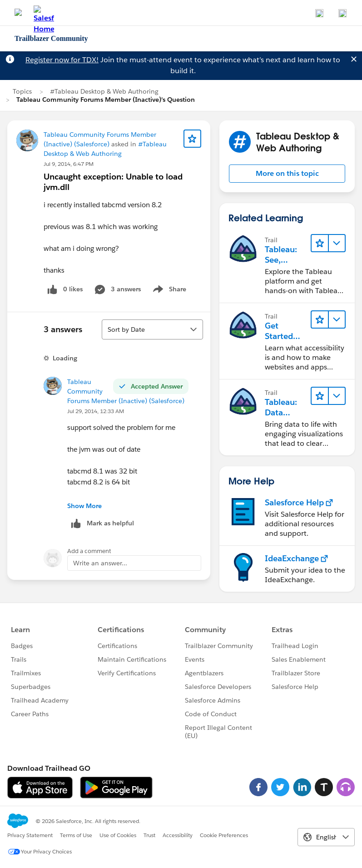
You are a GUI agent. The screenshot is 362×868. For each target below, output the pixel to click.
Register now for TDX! (62, 60)
